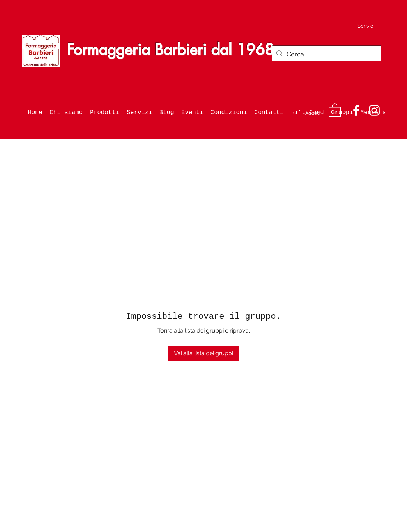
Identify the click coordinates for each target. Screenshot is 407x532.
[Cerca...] (326, 54)
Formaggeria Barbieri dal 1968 (170, 50)
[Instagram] (374, 110)
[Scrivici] (366, 26)
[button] (335, 110)
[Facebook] (356, 110)
